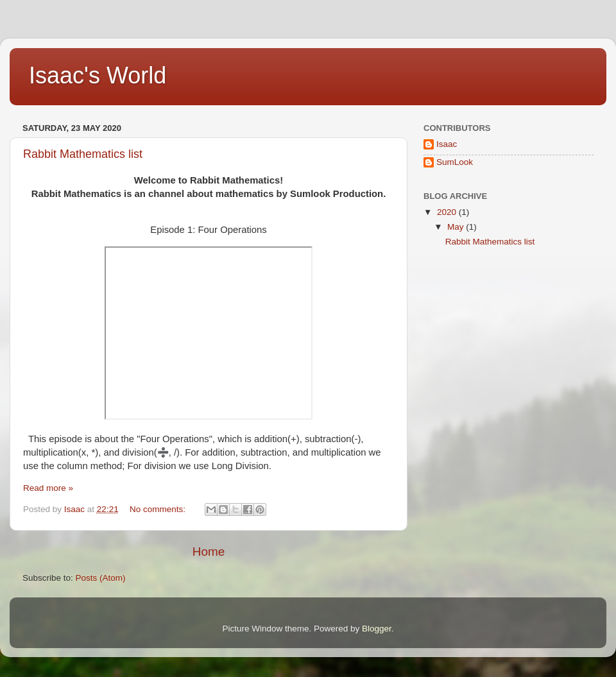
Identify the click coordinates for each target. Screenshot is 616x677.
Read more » (48, 488)
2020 (448, 212)
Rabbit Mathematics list (83, 154)
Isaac (447, 144)
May (457, 227)
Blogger (377, 629)
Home (209, 552)
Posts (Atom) (101, 578)
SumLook (455, 162)
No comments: (159, 509)
